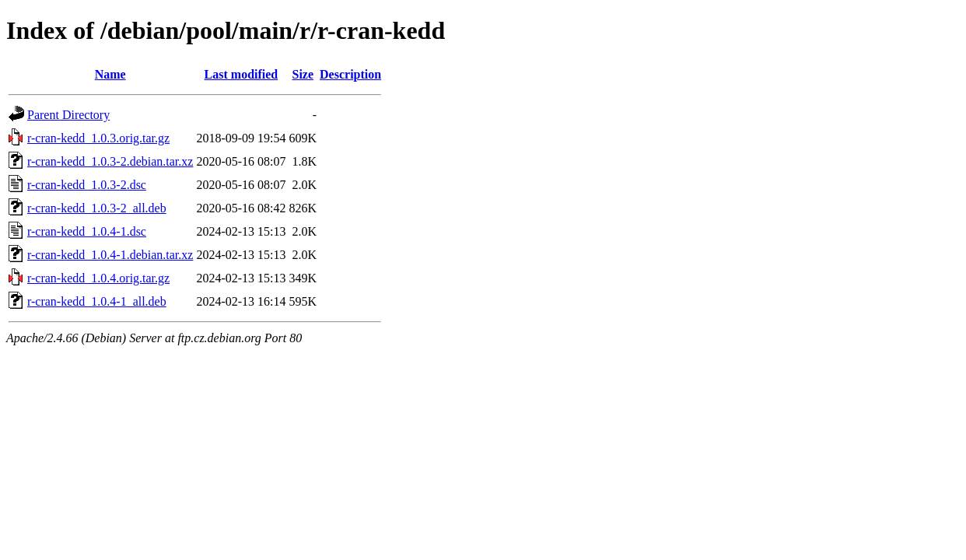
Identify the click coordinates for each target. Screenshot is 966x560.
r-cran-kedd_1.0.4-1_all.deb (97, 301)
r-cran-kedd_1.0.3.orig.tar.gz (98, 138)
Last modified (241, 74)
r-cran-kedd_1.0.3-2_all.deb (97, 208)
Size (303, 74)
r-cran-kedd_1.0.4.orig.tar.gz (98, 278)
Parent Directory (68, 115)
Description (350, 74)
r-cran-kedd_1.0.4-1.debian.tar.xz (110, 255)
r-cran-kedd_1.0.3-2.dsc (87, 185)
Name (110, 74)
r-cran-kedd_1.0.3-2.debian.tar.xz (110, 161)
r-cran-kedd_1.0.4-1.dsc (87, 231)
